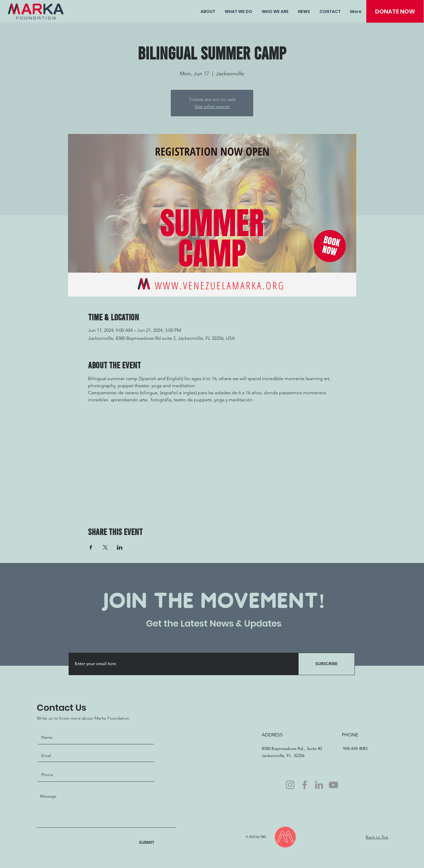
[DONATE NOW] (395, 11)
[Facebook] (305, 785)
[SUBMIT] (141, 843)
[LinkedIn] (319, 785)
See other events (212, 106)
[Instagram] (290, 785)
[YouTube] (333, 785)
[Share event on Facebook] (91, 547)
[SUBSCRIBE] (327, 664)
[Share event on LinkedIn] (120, 547)
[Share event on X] (105, 547)
